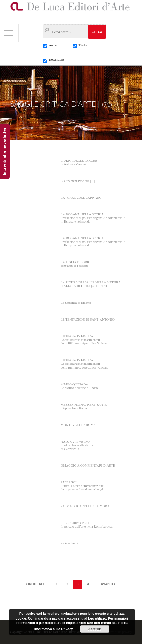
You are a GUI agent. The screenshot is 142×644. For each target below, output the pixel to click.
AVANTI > (108, 584)
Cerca (97, 32)
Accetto (95, 629)
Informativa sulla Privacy (54, 629)
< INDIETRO (35, 584)
